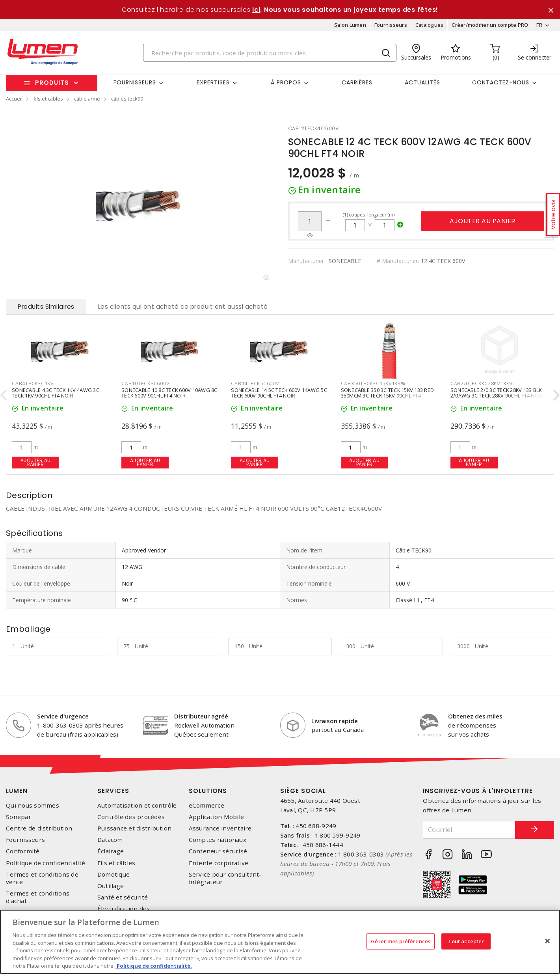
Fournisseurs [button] (135, 82)
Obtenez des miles (475, 716)
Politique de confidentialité (46, 863)
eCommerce (207, 805)
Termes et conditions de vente (42, 878)
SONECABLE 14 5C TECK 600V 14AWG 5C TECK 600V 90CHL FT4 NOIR (279, 393)
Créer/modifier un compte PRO (490, 25)
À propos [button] (286, 82)
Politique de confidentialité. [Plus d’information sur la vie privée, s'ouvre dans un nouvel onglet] (154, 966)
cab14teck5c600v (255, 383)
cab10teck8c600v (145, 383)
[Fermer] (547, 941)
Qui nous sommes (33, 805)
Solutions (208, 791)
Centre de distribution (39, 828)
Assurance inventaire (220, 828)
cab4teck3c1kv (33, 383)
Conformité (23, 852)
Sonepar (19, 817)
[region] (280, 942)
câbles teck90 (127, 99)
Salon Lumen (350, 25)
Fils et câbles (116, 863)
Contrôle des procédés (131, 817)
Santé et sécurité (123, 897)
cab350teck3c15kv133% (373, 383)
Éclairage (111, 852)
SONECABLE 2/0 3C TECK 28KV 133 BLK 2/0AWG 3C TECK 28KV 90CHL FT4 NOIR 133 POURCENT (497, 396)
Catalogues (430, 25)
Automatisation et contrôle (137, 805)
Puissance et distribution (134, 828)
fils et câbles (48, 99)
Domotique (113, 874)
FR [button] (539, 25)
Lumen (17, 791)
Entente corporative (219, 863)
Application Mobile (217, 817)
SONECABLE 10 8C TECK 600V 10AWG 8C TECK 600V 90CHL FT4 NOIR (169, 393)
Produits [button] (52, 83)
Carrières (357, 82)
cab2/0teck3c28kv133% (482, 383)
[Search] (270, 53)
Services (113, 791)
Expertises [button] (213, 82)
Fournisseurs (391, 25)
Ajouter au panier (483, 221)
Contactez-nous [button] (501, 82)
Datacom (110, 840)
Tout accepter (466, 941)
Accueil (14, 99)
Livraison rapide (335, 721)
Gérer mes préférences (401, 941)
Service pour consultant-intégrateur (225, 878)
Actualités (422, 82)
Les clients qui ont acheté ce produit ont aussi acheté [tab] (183, 307)
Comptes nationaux (218, 840)
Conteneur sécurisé (218, 852)
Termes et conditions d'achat (38, 897)
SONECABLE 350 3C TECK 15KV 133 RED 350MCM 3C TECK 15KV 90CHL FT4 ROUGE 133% (388, 396)
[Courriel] (469, 830)
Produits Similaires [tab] (46, 307)
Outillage (111, 886)
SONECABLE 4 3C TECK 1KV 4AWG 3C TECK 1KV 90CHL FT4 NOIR (56, 393)
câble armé (87, 99)
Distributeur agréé (201, 716)
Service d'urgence (63, 716)
